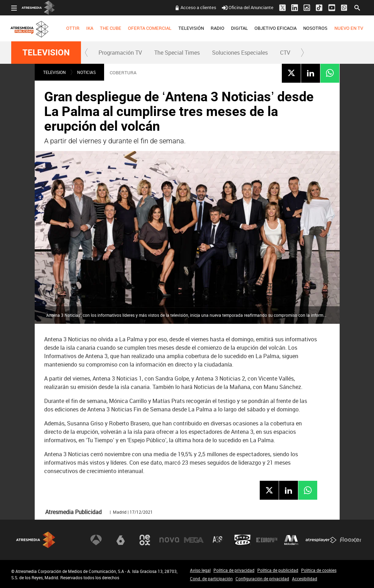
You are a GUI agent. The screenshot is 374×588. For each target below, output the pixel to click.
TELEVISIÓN (191, 28)
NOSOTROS (315, 28)
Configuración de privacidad (262, 579)
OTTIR (73, 28)
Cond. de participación (211, 579)
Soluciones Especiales (240, 53)
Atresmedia (36, 540)
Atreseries (218, 540)
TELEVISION (46, 53)
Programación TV (120, 53)
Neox (145, 540)
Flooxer (351, 540)
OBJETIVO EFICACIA (276, 28)
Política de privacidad (234, 570)
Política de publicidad (278, 570)
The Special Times (177, 53)
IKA (90, 28)
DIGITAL (239, 28)
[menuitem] (73, 28)
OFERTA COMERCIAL (150, 28)
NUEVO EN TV (348, 28)
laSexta (121, 540)
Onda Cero (243, 540)
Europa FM (267, 540)
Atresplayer (321, 540)
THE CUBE (111, 28)
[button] (87, 53)
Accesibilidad (305, 579)
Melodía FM (291, 540)
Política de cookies (319, 570)
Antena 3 (96, 540)
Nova (169, 540)
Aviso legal (200, 570)
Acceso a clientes (198, 7)
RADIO (217, 28)
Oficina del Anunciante (248, 7)
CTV (285, 53)
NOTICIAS (86, 72)
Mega (194, 540)
